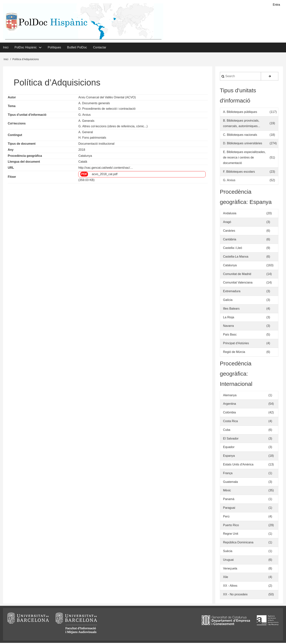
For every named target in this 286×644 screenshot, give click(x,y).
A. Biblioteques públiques (240, 113)
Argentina (230, 405)
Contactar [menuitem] (100, 48)
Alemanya (230, 396)
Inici (6, 60)
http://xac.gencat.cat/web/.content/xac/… (106, 169)
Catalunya (85, 157)
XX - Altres (230, 587)
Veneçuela (230, 569)
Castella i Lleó (233, 249)
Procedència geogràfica (25, 157)
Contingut (15, 136)
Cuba (227, 431)
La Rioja (229, 318)
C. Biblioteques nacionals (240, 136)
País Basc (230, 336)
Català (83, 163)
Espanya (229, 457)
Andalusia (230, 214)
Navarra (228, 327)
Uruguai (228, 561)
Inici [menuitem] (6, 48)
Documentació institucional (96, 145)
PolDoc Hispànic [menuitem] (25, 48)
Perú (226, 518)
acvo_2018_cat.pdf (105, 175)
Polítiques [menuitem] (54, 48)
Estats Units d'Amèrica (238, 466)
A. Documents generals (94, 104)
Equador (229, 448)
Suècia (228, 552)
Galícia (228, 301)
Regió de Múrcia (234, 353)
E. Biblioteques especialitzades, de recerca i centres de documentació (244, 159)
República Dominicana (238, 543)
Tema (12, 107)
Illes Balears (231, 310)
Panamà (229, 500)
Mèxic (227, 491)
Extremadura (232, 292)
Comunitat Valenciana (238, 284)
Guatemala (230, 483)
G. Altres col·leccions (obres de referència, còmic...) (113, 127)
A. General (85, 133)
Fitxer (12, 178)
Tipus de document (22, 145)
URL (11, 169)
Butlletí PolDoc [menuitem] (77, 48)
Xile (226, 578)
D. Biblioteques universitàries (243, 144)
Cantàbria (230, 240)
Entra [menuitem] (276, 5)
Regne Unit (231, 535)
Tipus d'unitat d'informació (27, 116)
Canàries (229, 232)
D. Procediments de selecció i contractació (107, 110)
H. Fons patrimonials (92, 139)
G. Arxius (84, 116)
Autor (12, 98)
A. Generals (86, 122)
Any (11, 151)
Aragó (227, 223)
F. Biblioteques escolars (239, 173)
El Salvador (231, 439)
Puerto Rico (231, 526)
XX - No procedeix (235, 595)
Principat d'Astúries (236, 344)
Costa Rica (230, 422)
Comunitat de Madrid (237, 275)
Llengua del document (24, 163)
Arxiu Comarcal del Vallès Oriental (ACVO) (107, 98)
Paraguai (229, 509)
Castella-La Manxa (236, 258)
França (228, 474)
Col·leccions (17, 125)
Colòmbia (230, 414)
